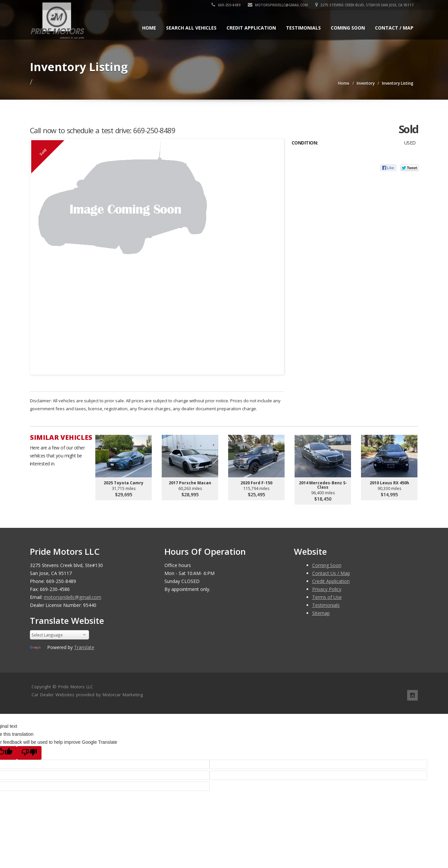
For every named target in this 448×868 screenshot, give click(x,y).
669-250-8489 (226, 5)
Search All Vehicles (191, 28)
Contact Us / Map (331, 573)
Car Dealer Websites (53, 695)
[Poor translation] (29, 753)
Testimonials (303, 28)
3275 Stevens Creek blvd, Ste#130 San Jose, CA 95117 (364, 5)
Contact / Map (394, 28)
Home (149, 28)
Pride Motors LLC (76, 687)
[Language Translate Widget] (60, 635)
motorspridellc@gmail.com (278, 5)
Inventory (366, 83)
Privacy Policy (327, 589)
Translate (84, 647)
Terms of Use (327, 597)
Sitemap (321, 613)
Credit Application (251, 28)
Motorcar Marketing (123, 695)
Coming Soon (348, 28)
